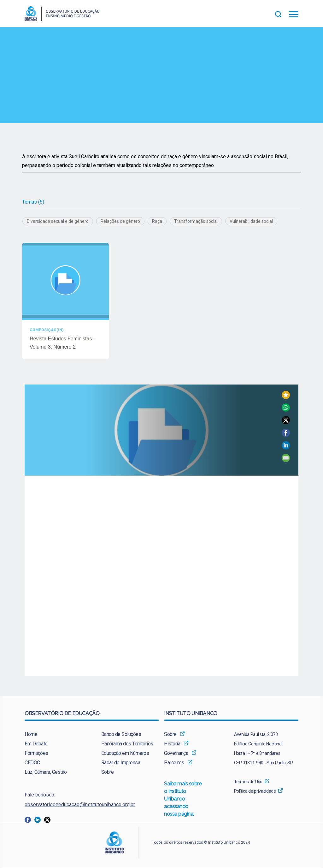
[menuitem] (53, 734)
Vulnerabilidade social (251, 221)
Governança (176, 753)
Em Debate (36, 744)
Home (31, 734)
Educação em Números (125, 753)
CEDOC (32, 763)
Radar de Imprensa (121, 763)
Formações (36, 753)
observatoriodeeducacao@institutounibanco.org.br (80, 804)
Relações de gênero (120, 221)
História (172, 744)
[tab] (33, 202)
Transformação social (196, 221)
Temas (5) (33, 202)
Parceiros (174, 763)
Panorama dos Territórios (127, 744)
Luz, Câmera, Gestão (46, 772)
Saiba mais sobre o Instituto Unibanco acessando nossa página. (183, 799)
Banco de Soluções (121, 734)
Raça (157, 221)
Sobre (108, 772)
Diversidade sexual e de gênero (58, 221)
